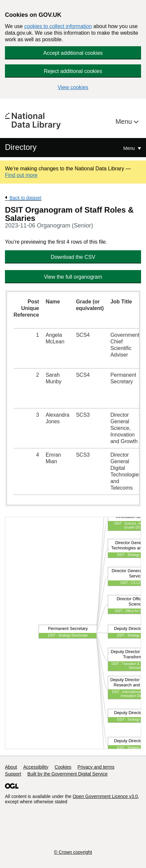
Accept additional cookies (73, 53)
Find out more (21, 175)
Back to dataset (26, 198)
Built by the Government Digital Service (68, 774)
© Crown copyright (73, 852)
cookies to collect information (58, 26)
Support (13, 774)
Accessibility (36, 767)
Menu (125, 122)
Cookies (63, 767)
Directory (21, 147)
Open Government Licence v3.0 (105, 796)
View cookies (73, 87)
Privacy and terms (96, 767)
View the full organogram (73, 277)
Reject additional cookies (73, 71)
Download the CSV (73, 257)
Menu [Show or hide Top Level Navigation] (130, 148)
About (11, 767)
